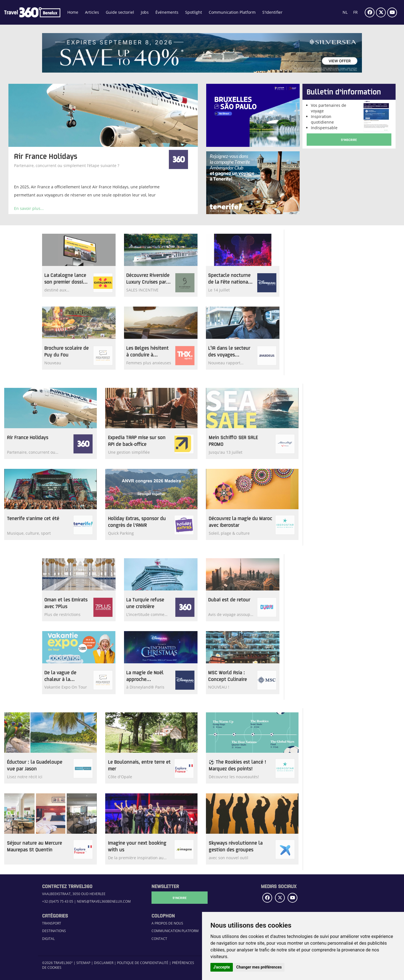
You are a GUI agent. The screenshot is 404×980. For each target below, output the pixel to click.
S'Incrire (180, 898)
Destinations (54, 931)
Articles (92, 12)
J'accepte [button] (222, 967)
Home (73, 12)
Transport (52, 923)
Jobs (145, 12)
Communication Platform (232, 12)
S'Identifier (272, 12)
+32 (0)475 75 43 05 (58, 901)
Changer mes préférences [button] (259, 967)
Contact (159, 939)
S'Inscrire (349, 140)
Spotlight (194, 12)
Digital (48, 939)
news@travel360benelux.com (104, 901)
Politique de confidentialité (143, 963)
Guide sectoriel (120, 12)
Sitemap (83, 963)
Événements (167, 12)
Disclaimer (104, 963)
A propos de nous (167, 923)
